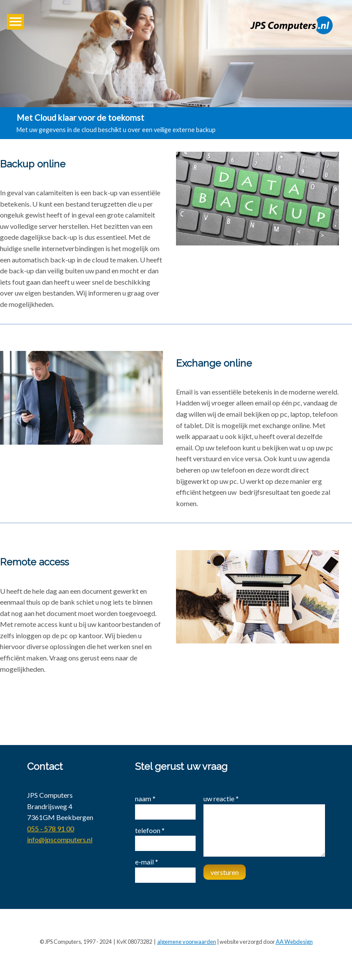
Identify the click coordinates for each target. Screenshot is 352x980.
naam (145, 798)
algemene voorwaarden (187, 942)
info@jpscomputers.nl (60, 839)
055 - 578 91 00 (51, 829)
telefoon (150, 830)
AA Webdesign (294, 942)
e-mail (147, 862)
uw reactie (221, 798)
